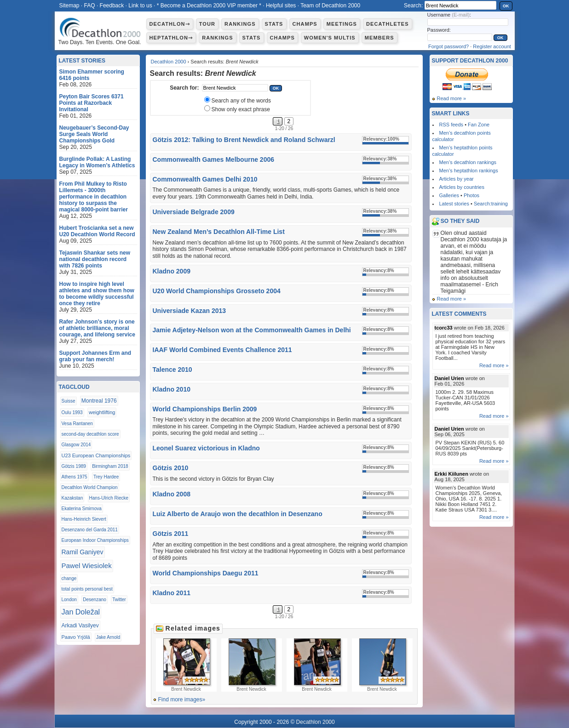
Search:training (491, 204)
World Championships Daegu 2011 (206, 573)
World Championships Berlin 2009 (205, 409)
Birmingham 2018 (110, 466)
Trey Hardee (106, 477)
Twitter (119, 600)
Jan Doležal (81, 612)
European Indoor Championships (95, 540)
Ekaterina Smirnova (82, 509)
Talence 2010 (172, 370)
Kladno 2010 (172, 389)
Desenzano (95, 600)
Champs (305, 24)
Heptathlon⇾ (171, 38)
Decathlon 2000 (169, 62)
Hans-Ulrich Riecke (109, 498)
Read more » (452, 98)
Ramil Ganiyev (83, 552)
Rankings (240, 24)
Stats (274, 24)
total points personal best (87, 589)
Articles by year (457, 179)
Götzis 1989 (74, 466)
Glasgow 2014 (76, 445)
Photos (471, 195)
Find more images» (182, 700)
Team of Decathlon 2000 (330, 6)
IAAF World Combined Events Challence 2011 (222, 350)
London (69, 600)
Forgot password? (448, 46)
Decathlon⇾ (170, 24)
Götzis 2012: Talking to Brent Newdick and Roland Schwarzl (244, 140)
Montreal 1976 (99, 401)
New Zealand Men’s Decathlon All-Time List (219, 232)
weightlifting (102, 412)
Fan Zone (479, 125)
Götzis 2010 (171, 468)
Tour (207, 24)
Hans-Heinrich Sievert (84, 519)
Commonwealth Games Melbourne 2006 (214, 159)
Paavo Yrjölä (76, 637)
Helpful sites (281, 6)
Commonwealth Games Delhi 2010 (205, 179)
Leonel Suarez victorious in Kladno (206, 448)
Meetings (342, 24)
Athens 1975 (75, 477)
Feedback (112, 6)
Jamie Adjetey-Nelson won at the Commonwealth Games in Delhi (252, 330)
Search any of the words (241, 101)
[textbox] (235, 88)
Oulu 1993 (72, 412)
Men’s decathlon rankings (468, 162)
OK (506, 6)
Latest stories (454, 204)
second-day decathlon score (90, 434)
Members (379, 38)
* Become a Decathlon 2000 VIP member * (209, 6)
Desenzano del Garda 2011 (90, 530)
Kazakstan (72, 498)
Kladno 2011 (172, 593)
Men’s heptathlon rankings (469, 171)
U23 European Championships (96, 455)
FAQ (90, 6)
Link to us (140, 6)
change (69, 578)
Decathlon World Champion (90, 487)
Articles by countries (462, 187)
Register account (492, 46)
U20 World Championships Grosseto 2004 (217, 291)
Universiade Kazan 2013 (190, 311)
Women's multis (330, 38)
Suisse (69, 401)
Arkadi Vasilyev (80, 626)
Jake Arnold (108, 637)
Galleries (449, 195)
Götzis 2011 (171, 534)
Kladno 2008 (172, 494)
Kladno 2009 (172, 271)
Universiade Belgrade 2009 (194, 212)
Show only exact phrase (241, 109)
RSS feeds (451, 125)
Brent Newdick (186, 665)
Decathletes (388, 24)
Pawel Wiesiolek (87, 566)
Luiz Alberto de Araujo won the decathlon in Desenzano (238, 514)
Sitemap (69, 6)
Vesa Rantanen (77, 424)
